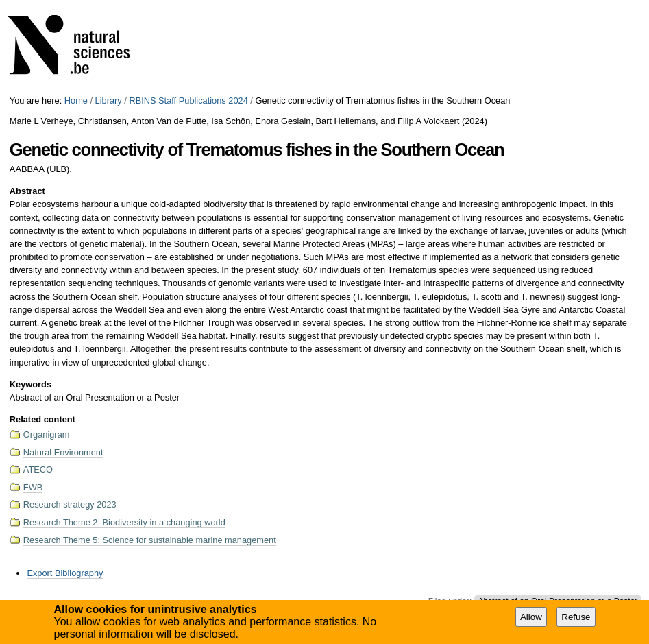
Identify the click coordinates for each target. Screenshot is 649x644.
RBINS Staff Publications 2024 (188, 100)
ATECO (38, 469)
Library (109, 100)
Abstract (27, 191)
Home (76, 100)
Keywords (30, 384)
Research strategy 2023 (70, 504)
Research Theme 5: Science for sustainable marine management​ (150, 540)
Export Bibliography (65, 573)
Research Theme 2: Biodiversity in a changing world (124, 522)
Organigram (47, 434)
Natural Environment (63, 452)
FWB (33, 487)
